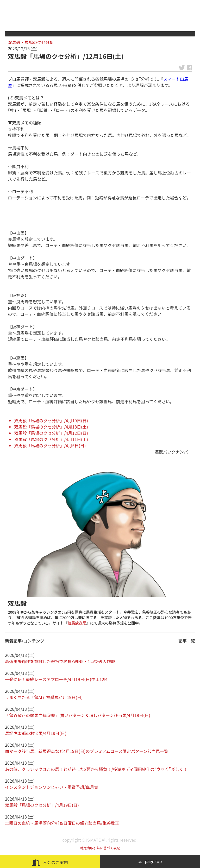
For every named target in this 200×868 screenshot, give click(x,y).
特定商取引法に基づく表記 (100, 848)
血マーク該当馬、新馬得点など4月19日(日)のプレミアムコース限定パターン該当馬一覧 (87, 751)
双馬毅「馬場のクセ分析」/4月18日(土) (51, 427)
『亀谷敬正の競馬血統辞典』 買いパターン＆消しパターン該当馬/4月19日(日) (78, 715)
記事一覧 (187, 641)
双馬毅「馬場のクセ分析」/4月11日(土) (51, 439)
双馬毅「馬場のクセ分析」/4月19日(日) (51, 420)
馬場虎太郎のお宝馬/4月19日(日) (36, 733)
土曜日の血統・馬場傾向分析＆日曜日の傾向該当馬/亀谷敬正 (62, 823)
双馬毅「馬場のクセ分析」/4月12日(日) (51, 433)
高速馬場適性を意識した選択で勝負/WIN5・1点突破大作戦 (60, 661)
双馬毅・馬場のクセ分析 (31, 42)
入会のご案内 (50, 862)
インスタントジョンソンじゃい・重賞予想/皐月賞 (52, 787)
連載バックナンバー (173, 452)
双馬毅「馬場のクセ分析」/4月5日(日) (50, 445)
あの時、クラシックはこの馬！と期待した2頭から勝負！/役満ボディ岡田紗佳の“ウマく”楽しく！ (96, 769)
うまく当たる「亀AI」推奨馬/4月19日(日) (44, 697)
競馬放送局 (77, 623)
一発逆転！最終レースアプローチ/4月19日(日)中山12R (56, 679)
